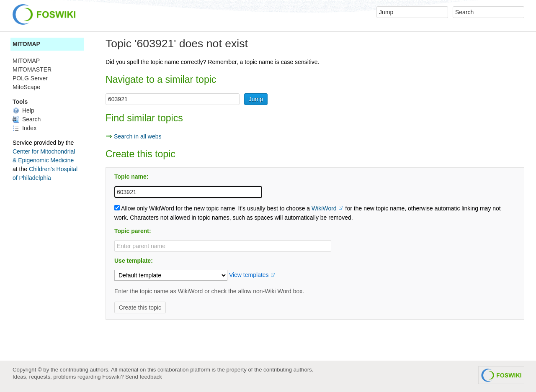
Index (24, 128)
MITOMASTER (32, 69)
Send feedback (144, 377)
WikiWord (324, 208)
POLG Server (30, 78)
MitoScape (26, 87)
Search (27, 119)
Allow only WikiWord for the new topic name (175, 208)
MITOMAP (26, 44)
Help (23, 110)
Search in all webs (138, 136)
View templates (249, 275)
